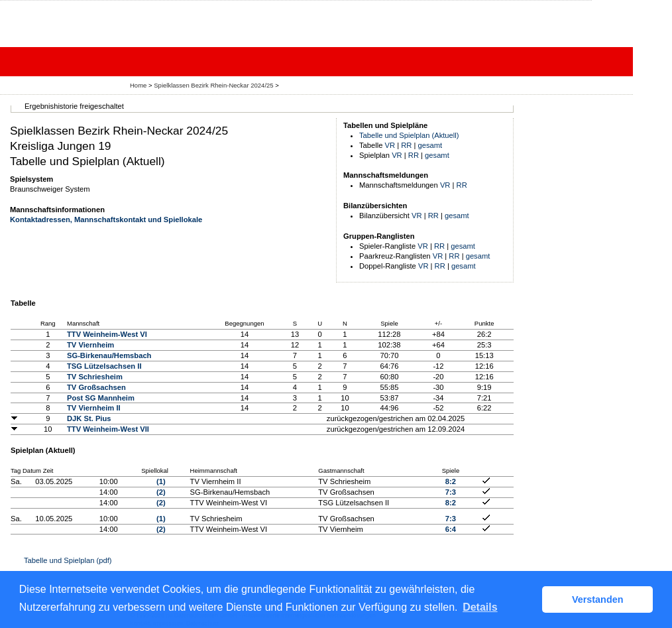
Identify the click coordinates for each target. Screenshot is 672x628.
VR (390, 145)
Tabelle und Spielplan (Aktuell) (409, 135)
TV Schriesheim (95, 377)
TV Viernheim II (94, 408)
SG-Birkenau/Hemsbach (109, 355)
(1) (161, 481)
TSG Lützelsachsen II (104, 366)
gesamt (430, 145)
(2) (161, 492)
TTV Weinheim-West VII (108, 429)
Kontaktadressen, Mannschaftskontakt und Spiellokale (106, 220)
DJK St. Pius (89, 418)
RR (406, 145)
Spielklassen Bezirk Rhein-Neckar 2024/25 (214, 85)
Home (138, 85)
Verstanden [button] (598, 599)
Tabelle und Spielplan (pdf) (68, 560)
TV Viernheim (90, 345)
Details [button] (480, 607)
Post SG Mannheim (101, 398)
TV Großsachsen (96, 387)
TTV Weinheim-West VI (107, 334)
